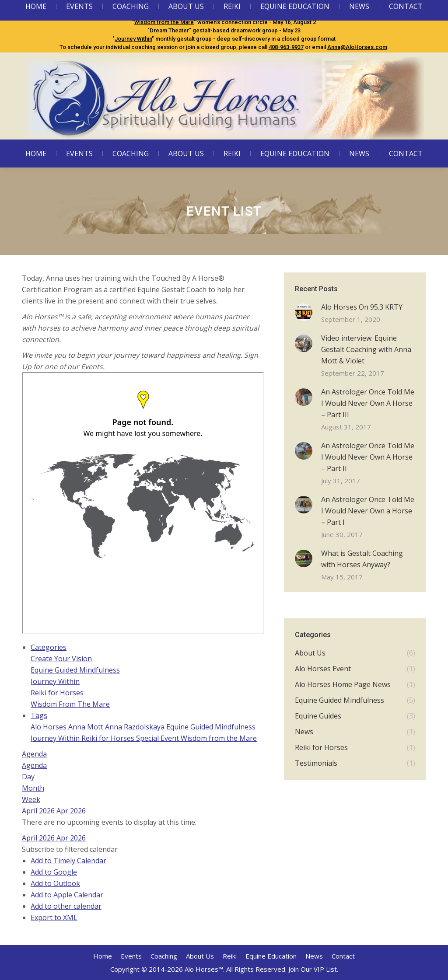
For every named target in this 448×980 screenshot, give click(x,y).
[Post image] (304, 312)
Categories (49, 647)
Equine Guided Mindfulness (175, 14)
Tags (39, 715)
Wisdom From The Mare (70, 704)
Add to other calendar (66, 906)
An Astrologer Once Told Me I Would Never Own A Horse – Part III (368, 403)
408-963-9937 (286, 47)
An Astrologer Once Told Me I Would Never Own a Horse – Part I (368, 511)
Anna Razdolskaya (136, 727)
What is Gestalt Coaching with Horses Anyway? (362, 559)
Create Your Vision (61, 659)
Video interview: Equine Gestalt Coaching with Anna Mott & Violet (366, 349)
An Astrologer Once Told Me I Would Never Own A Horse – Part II (368, 457)
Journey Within (133, 39)
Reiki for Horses (57, 693)
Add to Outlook (55, 883)
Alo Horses (49, 727)
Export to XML (54, 917)
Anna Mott (87, 727)
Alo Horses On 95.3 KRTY (362, 307)
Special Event (158, 738)
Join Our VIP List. (313, 969)
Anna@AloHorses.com (357, 47)
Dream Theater (169, 30)
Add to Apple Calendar (67, 895)
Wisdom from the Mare (164, 22)
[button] (70, 849)
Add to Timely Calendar (68, 861)
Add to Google (54, 872)
